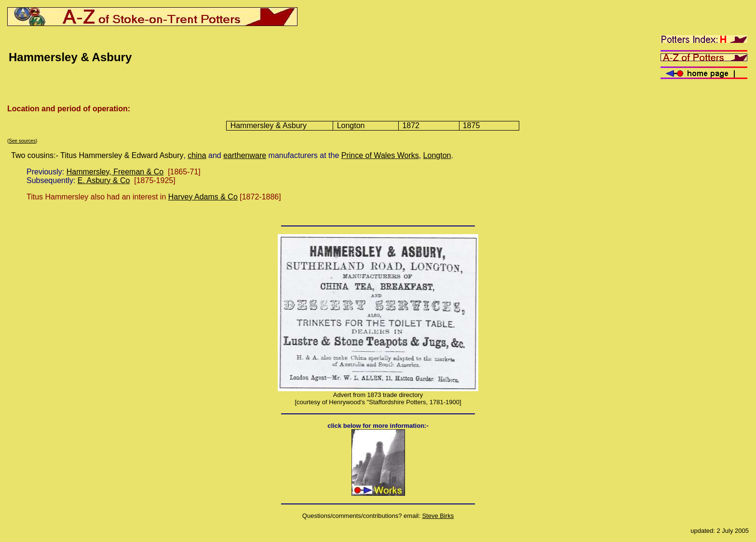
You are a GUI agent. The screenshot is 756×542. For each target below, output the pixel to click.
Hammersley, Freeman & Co (115, 172)
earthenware (245, 155)
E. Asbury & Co (104, 180)
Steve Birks (438, 516)
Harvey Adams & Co (203, 197)
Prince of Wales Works (380, 155)
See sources (22, 141)
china (197, 155)
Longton (437, 155)
